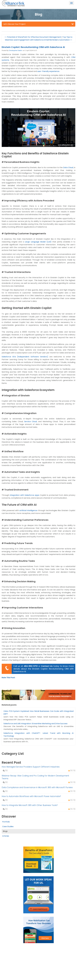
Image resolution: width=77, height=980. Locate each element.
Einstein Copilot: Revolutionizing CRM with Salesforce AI (33, 47)
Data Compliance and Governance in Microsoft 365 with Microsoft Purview (37, 787)
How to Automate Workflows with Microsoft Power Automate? (31, 796)
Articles (6, 836)
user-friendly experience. (49, 71)
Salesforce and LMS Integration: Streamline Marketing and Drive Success (35, 724)
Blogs (5, 831)
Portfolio (6, 822)
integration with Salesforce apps (25, 495)
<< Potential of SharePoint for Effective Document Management (33, 37)
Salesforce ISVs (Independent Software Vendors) (25, 357)
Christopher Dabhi (15, 50)
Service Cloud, (31, 422)
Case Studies (8, 826)
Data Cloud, (68, 167)
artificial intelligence (28, 510)
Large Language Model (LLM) (38, 242)
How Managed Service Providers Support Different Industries (31, 767)
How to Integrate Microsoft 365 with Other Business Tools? (30, 805)
